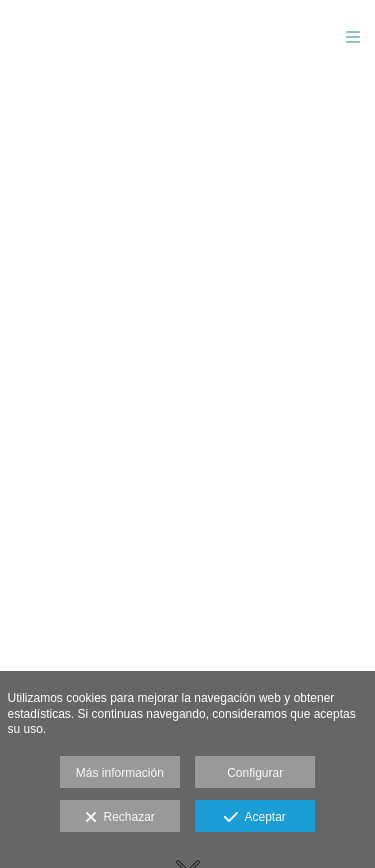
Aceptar (254, 818)
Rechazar (120, 818)
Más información (120, 773)
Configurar (255, 773)
